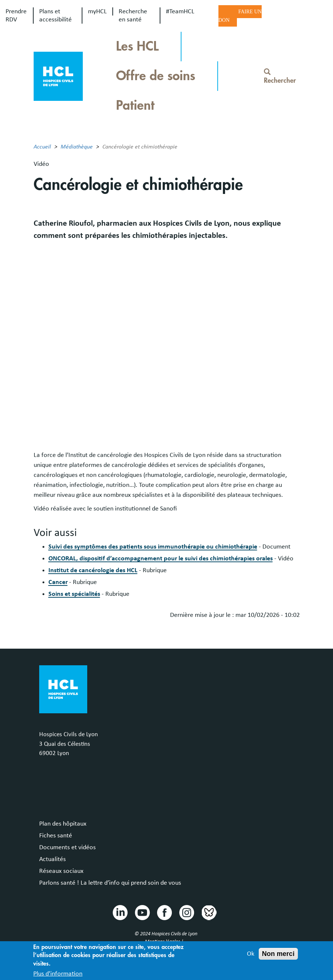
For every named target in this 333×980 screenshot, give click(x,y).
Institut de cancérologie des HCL (93, 570)
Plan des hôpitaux (63, 824)
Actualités (52, 859)
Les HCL (137, 46)
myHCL (97, 11)
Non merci (278, 954)
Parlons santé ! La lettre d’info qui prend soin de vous (110, 883)
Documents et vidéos (67, 847)
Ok (251, 954)
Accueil (42, 147)
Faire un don (240, 16)
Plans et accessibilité (55, 16)
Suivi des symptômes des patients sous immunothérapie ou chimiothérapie (153, 547)
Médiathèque (77, 147)
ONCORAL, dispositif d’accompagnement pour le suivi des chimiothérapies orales (161, 559)
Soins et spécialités (74, 594)
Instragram (186, 912)
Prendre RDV (16, 16)
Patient (135, 105)
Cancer (58, 582)
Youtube (142, 912)
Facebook (164, 912)
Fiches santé (56, 836)
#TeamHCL (180, 11)
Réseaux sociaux (61, 871)
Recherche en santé (133, 16)
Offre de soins (156, 76)
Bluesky (208, 912)
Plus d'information (58, 974)
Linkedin (120, 912)
